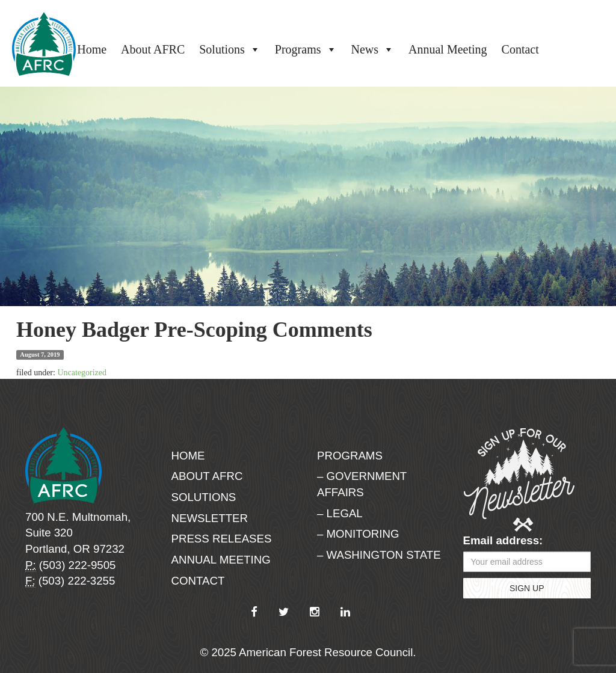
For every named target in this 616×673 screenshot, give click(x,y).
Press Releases (222, 539)
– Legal (340, 513)
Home (92, 49)
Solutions (230, 49)
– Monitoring (358, 534)
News (373, 49)
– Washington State (379, 555)
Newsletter (210, 518)
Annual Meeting (448, 49)
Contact (520, 49)
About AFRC (153, 49)
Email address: (503, 540)
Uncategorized (82, 373)
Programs (306, 49)
